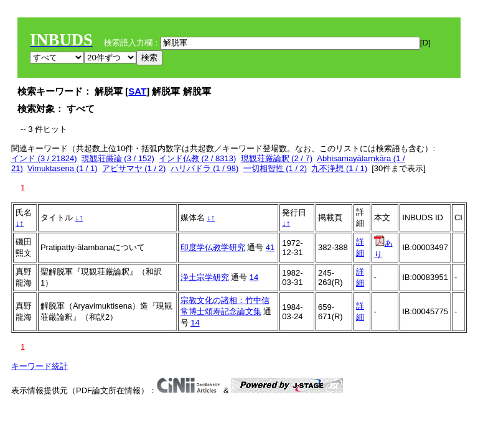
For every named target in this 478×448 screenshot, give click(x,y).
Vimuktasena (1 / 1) (62, 168)
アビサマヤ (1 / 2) (134, 168)
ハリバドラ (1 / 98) (205, 168)
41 (270, 247)
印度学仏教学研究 (213, 247)
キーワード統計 (40, 366)
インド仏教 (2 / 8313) (197, 158)
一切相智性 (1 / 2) (275, 168)
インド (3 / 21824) (44, 158)
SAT (137, 91)
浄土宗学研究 (205, 277)
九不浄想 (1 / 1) (339, 168)
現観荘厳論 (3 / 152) (118, 158)
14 (254, 277)
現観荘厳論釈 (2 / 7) (277, 158)
